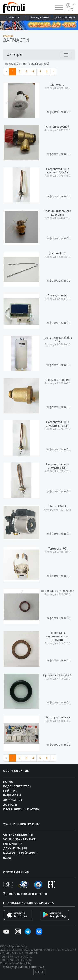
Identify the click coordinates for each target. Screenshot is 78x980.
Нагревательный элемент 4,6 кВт (58, 171)
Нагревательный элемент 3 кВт (58, 466)
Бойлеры (10, 791)
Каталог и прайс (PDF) (20, 853)
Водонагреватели (17, 786)
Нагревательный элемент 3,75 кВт (57, 424)
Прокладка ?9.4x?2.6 (57, 675)
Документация (15, 848)
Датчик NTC (57, 253)
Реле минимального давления (57, 213)
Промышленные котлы (21, 809)
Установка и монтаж (20, 839)
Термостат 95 (57, 549)
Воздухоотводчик (58, 380)
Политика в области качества (25, 894)
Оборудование (39, 17)
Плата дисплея (57, 295)
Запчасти (13, 17)
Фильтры (14, 55)
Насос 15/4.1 (58, 506)
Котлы (8, 782)
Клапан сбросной (57, 127)
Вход (7, 858)
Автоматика (13, 800)
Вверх (39, 972)
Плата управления (57, 717)
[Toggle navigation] (66, 55)
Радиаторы (12, 795)
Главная (8, 36)
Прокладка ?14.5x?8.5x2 (58, 591)
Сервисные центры (18, 835)
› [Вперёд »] (53, 71)
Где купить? (13, 844)
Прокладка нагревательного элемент (57, 636)
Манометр (57, 85)
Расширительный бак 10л (57, 339)
